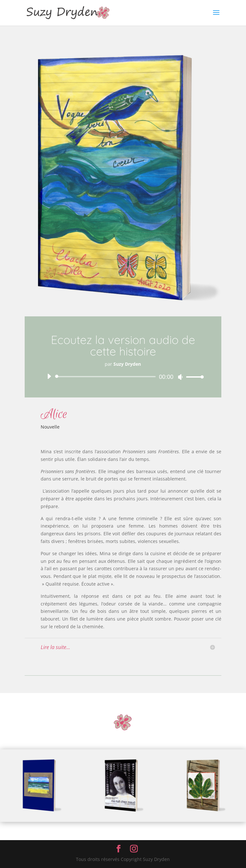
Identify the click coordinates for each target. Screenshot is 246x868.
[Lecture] (49, 376)
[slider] (107, 377)
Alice (54, 414)
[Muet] (180, 377)
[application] (123, 377)
